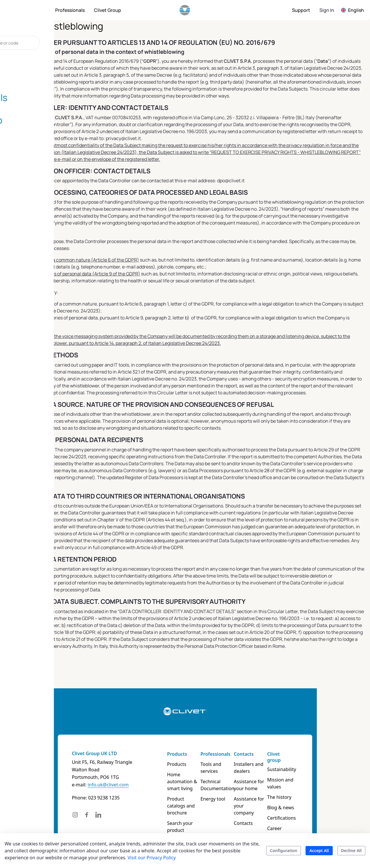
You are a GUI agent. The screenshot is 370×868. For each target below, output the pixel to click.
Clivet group (319, 754)
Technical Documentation (224, 778)
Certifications (319, 806)
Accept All (319, 850)
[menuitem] (36, 10)
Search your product (180, 809)
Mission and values (326, 775)
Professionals (222, 754)
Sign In (327, 10)
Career (312, 816)
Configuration (284, 850)
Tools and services (227, 764)
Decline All (351, 850)
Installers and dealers (271, 768)
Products (168, 754)
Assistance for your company (277, 802)
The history (317, 785)
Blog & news (318, 795)
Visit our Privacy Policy (152, 858)
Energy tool (219, 792)
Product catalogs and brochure (181, 795)
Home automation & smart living (180, 778)
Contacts (266, 754)
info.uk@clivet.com (55, 785)
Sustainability (319, 764)
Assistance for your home (277, 785)
